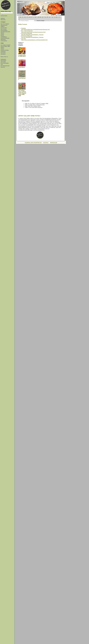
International (3, 54)
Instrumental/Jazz (4, 30)
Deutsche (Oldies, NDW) (5, 46)
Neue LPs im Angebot (5, 24)
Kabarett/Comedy (4, 25)
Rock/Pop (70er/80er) (5, 50)
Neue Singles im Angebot (6, 45)
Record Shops (3, 61)
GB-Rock (2, 33)
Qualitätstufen (3, 59)
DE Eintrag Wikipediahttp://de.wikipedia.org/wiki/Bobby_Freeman (32, 34)
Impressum (3, 67)
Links (2, 64)
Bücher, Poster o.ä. (4, 57)
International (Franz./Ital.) (5, 32)
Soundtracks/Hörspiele (5, 38)
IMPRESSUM (54, 143)
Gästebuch (3, 18)
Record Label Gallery (5, 63)
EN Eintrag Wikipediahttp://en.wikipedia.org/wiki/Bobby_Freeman (32, 37)
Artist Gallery (3, 62)
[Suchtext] (7, 13)
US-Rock (2, 34)
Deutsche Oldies (4, 28)
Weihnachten (3, 39)
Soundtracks (3, 52)
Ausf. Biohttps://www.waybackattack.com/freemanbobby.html (34, 39)
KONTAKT (46, 143)
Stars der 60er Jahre (53, 3)
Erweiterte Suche (4, 16)
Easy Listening (4, 29)
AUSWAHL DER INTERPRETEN (33, 143)
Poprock (2, 36)
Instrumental (3, 53)
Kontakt (20, 14)
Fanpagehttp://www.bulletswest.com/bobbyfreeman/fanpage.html (35, 29)
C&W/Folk (3, 27)
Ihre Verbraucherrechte (5, 66)
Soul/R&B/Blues (4, 37)
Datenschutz (3, 20)
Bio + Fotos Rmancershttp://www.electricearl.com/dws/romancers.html (33, 31)
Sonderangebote (4, 41)
